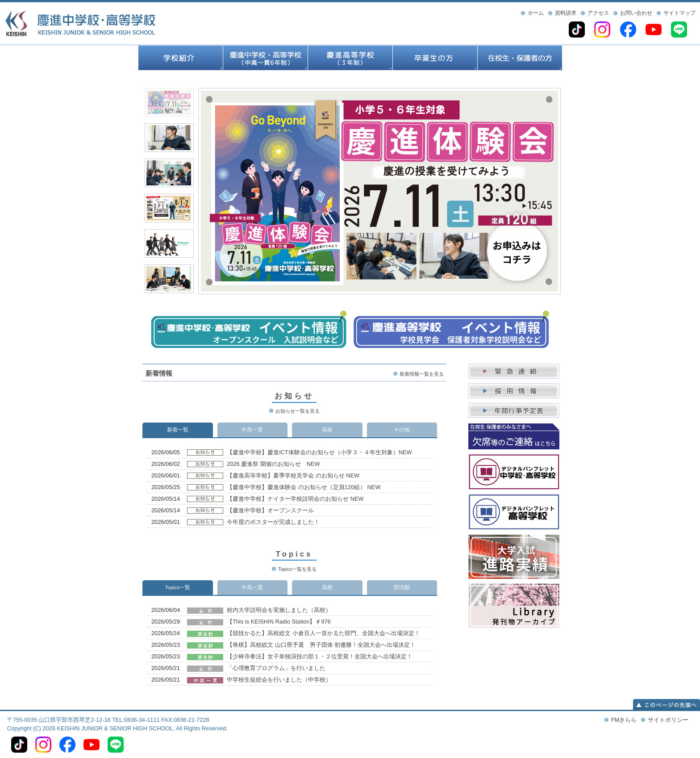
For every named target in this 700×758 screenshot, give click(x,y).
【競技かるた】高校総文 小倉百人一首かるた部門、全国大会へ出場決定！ (323, 633)
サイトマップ (679, 13)
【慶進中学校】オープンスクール (270, 510)
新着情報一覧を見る (422, 374)
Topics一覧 (177, 587)
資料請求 (566, 13)
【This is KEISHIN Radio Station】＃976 (279, 622)
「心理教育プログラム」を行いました (276, 668)
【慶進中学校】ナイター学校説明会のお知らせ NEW (295, 499)
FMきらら (624, 720)
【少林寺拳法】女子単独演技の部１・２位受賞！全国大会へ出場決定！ (320, 656)
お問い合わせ (636, 13)
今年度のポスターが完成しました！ (273, 522)
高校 (327, 430)
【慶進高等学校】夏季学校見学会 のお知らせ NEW (293, 475)
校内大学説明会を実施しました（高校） (279, 610)
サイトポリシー (668, 720)
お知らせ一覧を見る (298, 411)
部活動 (402, 587)
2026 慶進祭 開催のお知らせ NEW (273, 464)
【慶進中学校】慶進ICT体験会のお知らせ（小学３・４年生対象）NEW (319, 452)
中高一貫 (252, 430)
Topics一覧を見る (297, 569)
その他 (402, 430)
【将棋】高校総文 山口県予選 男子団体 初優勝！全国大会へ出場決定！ (321, 645)
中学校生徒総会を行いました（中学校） (279, 680)
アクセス (598, 13)
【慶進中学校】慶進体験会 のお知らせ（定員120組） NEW (304, 487)
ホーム (536, 13)
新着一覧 (178, 430)
